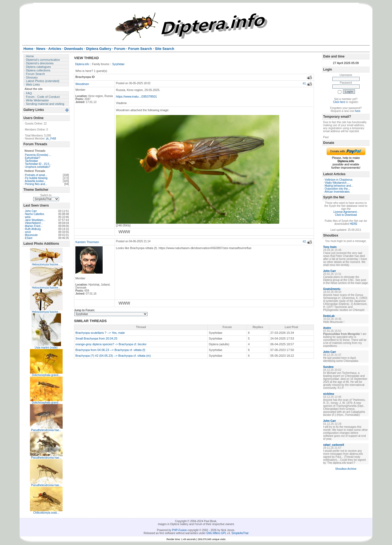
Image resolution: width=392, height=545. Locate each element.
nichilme (329, 394)
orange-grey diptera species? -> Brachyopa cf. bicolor (111, 344)
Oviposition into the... (337, 189)
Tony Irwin (330, 247)
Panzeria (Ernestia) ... (38, 155)
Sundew (328, 367)
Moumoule (31, 235)
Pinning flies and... (36, 184)
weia (28, 217)
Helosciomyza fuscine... (46, 264)
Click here (339, 102)
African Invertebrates (337, 192)
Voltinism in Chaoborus (339, 180)
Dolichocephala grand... (46, 375)
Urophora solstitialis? (38, 167)
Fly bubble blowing (36, 178)
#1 (304, 84)
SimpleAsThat (240, 533)
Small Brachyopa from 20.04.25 (96, 338)
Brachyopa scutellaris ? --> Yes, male (100, 333)
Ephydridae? (33, 158)
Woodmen (82, 84)
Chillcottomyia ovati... (46, 513)
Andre (327, 328)
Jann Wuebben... (35, 220)
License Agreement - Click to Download (346, 213)
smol (28, 232)
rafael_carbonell (334, 445)
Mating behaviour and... (339, 186)
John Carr (31, 211)
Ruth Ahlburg (33, 229)
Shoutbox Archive (346, 469)
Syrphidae (118, 64)
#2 (304, 242)
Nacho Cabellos (35, 214)
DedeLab (329, 316)
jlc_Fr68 (51, 139)
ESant (29, 238)
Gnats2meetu (332, 289)
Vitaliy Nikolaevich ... (337, 183)
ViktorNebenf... (34, 223)
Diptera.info (82, 64)
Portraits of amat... (36, 175)
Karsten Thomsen (87, 242)
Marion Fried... (34, 226)
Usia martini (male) (46, 348)
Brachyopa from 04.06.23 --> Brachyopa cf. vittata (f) (110, 350)
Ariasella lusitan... (35, 181)
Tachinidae (31, 161)
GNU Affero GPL (216, 533)
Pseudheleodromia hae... (46, 430)
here (358, 111)
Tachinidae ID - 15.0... (38, 164)
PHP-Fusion (179, 530)
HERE (354, 224)
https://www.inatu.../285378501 (136, 96)
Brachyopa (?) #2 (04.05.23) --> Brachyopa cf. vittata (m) (113, 356)
